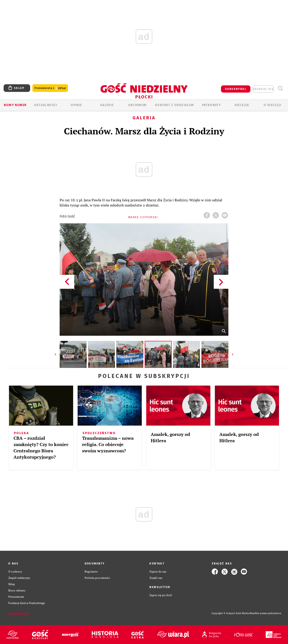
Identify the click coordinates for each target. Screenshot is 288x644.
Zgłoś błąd (19, 613)
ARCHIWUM (137, 105)
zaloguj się (263, 89)
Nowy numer (15, 105)
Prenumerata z (50, 88)
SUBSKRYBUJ (236, 89)
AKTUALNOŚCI (46, 105)
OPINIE (76, 105)
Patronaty (211, 105)
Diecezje (242, 105)
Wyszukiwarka (280, 88)
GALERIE (107, 105)
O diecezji (272, 105)
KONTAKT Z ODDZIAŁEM (174, 105)
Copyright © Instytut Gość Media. (231, 613)
